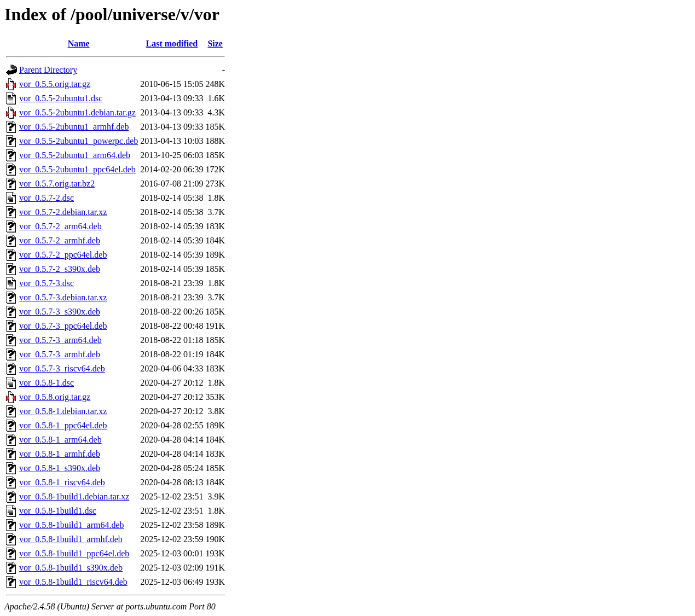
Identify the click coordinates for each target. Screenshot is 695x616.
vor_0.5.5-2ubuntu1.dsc (61, 98)
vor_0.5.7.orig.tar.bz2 (57, 184)
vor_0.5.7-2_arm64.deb (60, 226)
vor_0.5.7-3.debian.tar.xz (63, 297)
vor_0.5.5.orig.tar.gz (55, 84)
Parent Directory (48, 70)
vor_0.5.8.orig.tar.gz (55, 397)
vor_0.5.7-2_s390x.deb (60, 269)
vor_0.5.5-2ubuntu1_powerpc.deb (79, 141)
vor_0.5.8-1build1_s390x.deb (71, 568)
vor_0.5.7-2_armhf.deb (60, 240)
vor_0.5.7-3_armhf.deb (60, 354)
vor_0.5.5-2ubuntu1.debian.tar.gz (77, 112)
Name (79, 43)
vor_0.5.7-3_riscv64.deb (62, 368)
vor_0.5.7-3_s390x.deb (60, 312)
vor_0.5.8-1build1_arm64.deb (72, 525)
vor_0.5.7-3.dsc (47, 283)
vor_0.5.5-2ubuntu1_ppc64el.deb (77, 169)
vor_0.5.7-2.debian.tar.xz (63, 212)
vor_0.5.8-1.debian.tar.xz (63, 411)
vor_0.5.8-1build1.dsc (58, 511)
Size (215, 43)
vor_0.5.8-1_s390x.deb (60, 468)
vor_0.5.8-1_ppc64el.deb (63, 425)
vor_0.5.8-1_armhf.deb (60, 454)
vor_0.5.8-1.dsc (47, 383)
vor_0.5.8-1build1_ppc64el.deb (74, 553)
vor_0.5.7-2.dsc (47, 198)
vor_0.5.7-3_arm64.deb (60, 340)
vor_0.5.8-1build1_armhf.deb (71, 539)
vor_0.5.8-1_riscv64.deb (62, 482)
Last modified (172, 43)
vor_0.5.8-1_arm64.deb (60, 440)
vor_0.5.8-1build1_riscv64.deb (73, 582)
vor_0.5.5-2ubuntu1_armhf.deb (74, 127)
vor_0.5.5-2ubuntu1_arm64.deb (75, 155)
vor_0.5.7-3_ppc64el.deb (63, 326)
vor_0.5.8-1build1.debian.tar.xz (74, 496)
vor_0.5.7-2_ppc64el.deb (63, 255)
